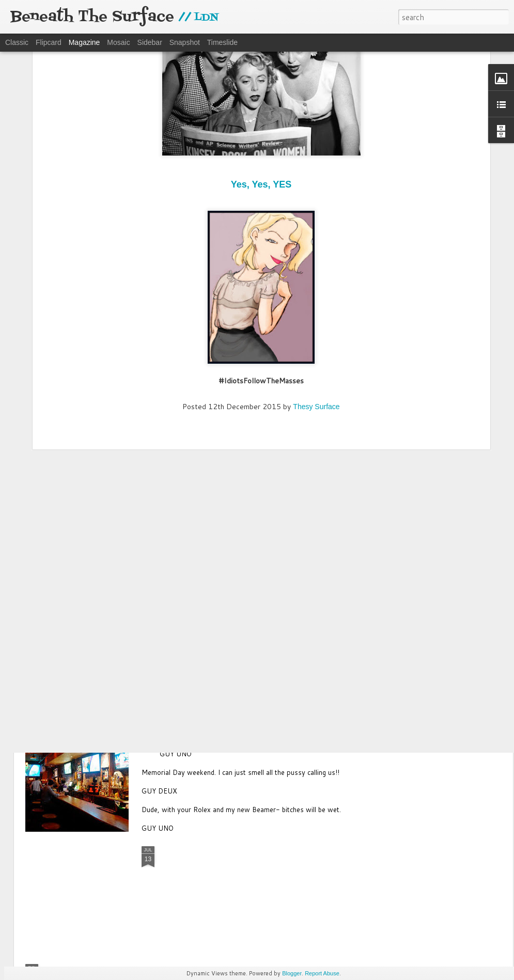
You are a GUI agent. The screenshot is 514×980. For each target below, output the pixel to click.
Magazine (84, 42)
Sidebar (150, 42)
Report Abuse (322, 973)
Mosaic (118, 42)
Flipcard (49, 42)
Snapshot (185, 42)
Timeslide (222, 42)
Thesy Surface (316, 284)
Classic (17, 42)
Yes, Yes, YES (261, 62)
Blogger (292, 973)
